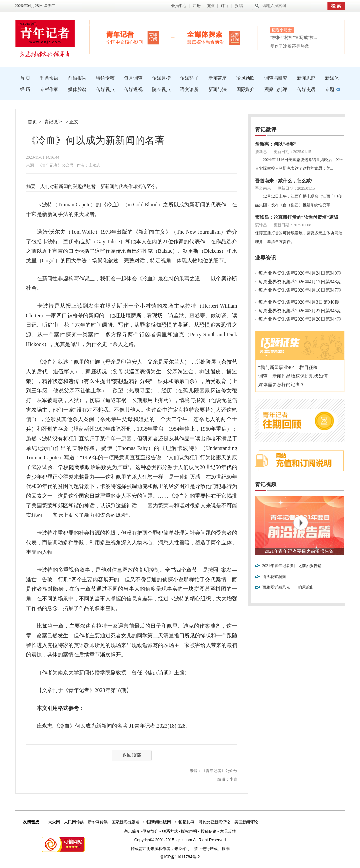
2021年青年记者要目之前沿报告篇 (299, 551)
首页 (32, 122)
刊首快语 (49, 78)
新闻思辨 (306, 78)
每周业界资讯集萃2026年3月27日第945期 (300, 311)
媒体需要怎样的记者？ (281, 385)
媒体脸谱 (77, 90)
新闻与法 (217, 90)
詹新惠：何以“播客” (276, 144)
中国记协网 (185, 822)
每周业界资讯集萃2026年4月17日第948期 (300, 282)
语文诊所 (189, 90)
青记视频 (266, 484)
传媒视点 (105, 90)
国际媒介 (245, 90)
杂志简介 (132, 831)
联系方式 (170, 831)
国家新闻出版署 (125, 822)
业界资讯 (266, 258)
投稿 (239, 6)
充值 (211, 6)
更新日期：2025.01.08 (292, 225)
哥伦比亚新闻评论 (214, 822)
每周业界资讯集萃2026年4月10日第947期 (300, 290)
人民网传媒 (74, 822)
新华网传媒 (98, 822)
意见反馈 (228, 831)
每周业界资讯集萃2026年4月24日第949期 (300, 273)
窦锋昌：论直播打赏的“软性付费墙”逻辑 (297, 217)
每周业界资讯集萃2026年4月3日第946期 (299, 302)
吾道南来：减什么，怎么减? (284, 181)
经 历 (25, 90)
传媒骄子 (189, 78)
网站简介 (150, 831)
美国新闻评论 (246, 822)
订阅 (225, 6)
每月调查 (133, 78)
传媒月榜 (161, 78)
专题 (330, 90)
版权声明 (189, 831)
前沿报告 (77, 78)
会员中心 (179, 6)
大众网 (54, 822)
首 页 (25, 78)
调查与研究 (276, 78)
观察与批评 (276, 90)
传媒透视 (133, 90)
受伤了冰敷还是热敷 (290, 46)
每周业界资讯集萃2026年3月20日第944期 (300, 319)
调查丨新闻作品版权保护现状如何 (293, 376)
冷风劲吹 (245, 78)
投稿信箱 (209, 831)
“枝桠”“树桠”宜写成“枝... (294, 38)
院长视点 (161, 90)
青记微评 (53, 122)
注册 (197, 6)
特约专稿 (105, 78)
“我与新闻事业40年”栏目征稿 (288, 367)
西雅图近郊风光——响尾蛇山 (288, 587)
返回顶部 (132, 755)
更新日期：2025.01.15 (292, 152)
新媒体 (332, 78)
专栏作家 (49, 90)
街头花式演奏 (274, 577)
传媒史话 (306, 90)
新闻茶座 (217, 78)
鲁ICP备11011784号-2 (180, 857)
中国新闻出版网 (157, 822)
